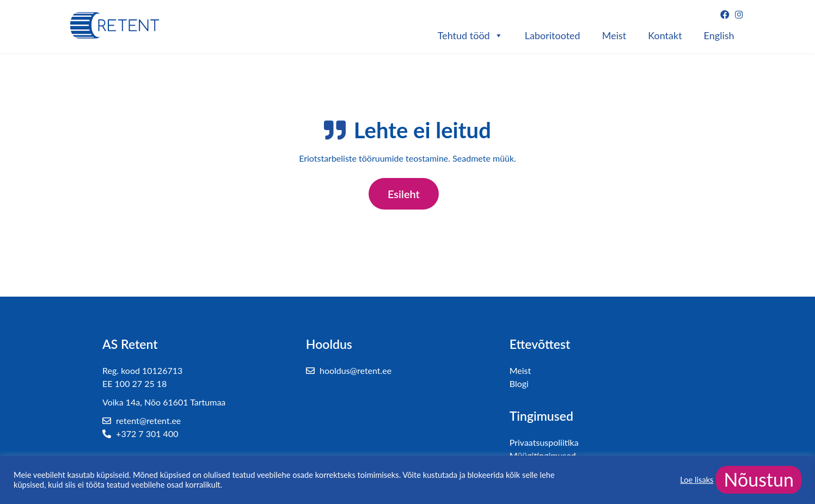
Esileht (404, 194)
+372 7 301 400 (140, 434)
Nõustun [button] (759, 479)
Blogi (519, 383)
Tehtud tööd (470, 36)
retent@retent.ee (142, 420)
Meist (614, 35)
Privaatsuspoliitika (544, 442)
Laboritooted (553, 35)
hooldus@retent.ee (349, 370)
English (719, 35)
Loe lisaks (697, 480)
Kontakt (665, 35)
